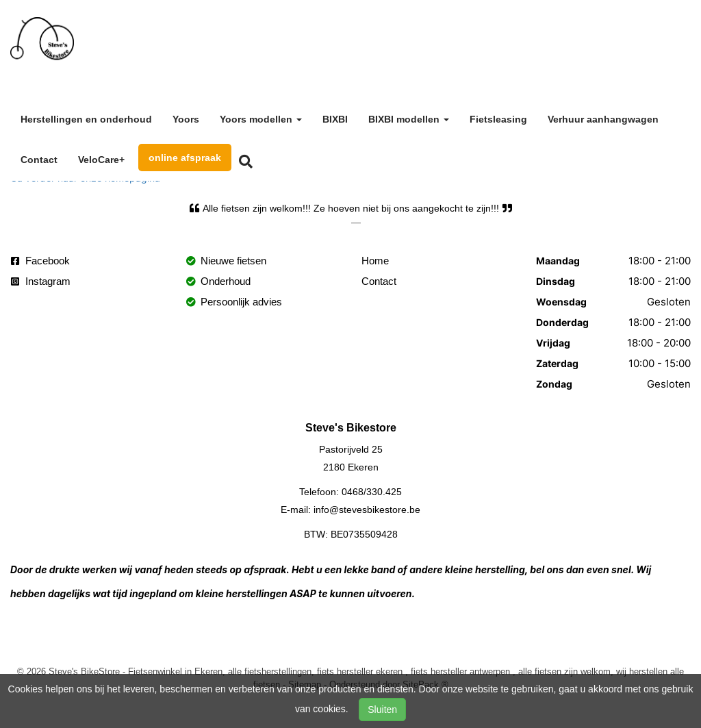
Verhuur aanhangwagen (603, 119)
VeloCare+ (101, 160)
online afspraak (185, 158)
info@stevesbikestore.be (367, 510)
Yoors (186, 119)
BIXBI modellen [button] (409, 119)
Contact (39, 160)
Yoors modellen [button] (261, 119)
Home (375, 261)
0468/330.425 (372, 492)
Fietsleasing (498, 119)
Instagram (41, 281)
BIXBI (335, 119)
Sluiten (382, 710)
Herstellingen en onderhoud (86, 119)
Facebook (40, 261)
